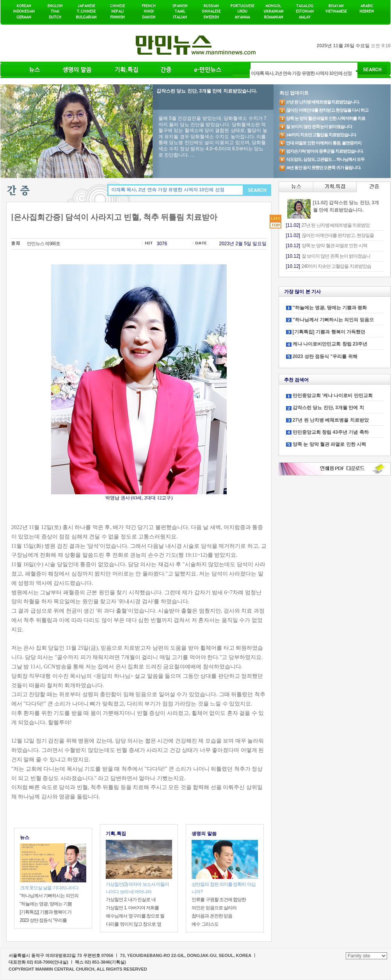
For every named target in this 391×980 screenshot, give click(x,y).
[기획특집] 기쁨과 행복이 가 (46, 912)
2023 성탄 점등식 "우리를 (44, 920)
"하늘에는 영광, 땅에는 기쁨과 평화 (330, 308)
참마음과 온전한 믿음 (212, 916)
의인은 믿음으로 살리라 (214, 908)
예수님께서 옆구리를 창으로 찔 (135, 916)
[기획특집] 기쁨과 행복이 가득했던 (329, 332)
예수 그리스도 (205, 924)
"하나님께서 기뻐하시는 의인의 (49, 896)
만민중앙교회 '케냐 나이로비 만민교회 (333, 396)
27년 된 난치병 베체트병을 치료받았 (331, 420)
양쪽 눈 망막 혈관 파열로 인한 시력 (329, 444)
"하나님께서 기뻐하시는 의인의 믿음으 (333, 320)
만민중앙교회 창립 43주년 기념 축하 (331, 432)
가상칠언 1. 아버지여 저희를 (132, 908)
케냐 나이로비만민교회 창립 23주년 (330, 344)
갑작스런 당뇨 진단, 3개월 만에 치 (328, 408)
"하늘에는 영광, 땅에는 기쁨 (46, 904)
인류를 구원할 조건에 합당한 (219, 900)
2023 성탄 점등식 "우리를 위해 (325, 356)
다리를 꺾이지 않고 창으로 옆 (133, 924)
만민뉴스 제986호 (44, 244)
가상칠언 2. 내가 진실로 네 (131, 900)
